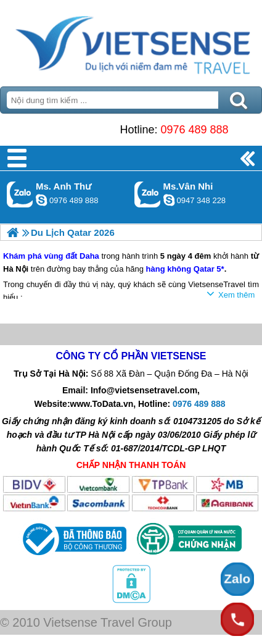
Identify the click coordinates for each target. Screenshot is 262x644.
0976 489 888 (194, 130)
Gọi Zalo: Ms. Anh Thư (20, 194)
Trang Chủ (131, 40)
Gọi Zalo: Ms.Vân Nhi (148, 194)
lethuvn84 (41, 200)
